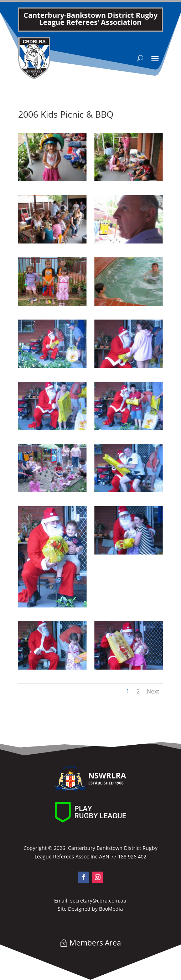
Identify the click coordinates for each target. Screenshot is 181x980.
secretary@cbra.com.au (98, 901)
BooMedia (111, 909)
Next (153, 691)
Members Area (95, 943)
